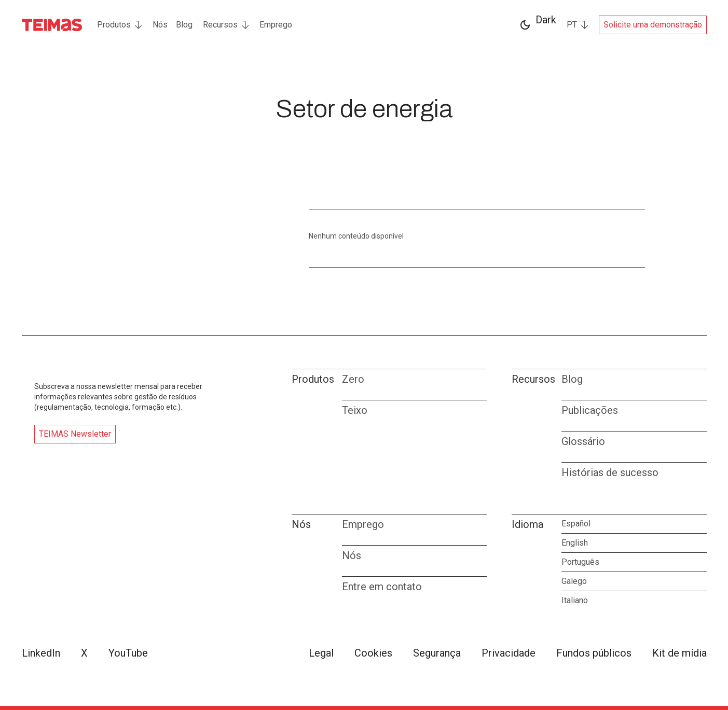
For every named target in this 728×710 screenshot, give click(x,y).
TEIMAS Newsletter (75, 434)
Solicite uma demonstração (653, 25)
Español (576, 524)
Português (580, 562)
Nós (160, 25)
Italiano (575, 600)
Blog (184, 25)
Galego (574, 581)
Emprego (276, 25)
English (575, 543)
